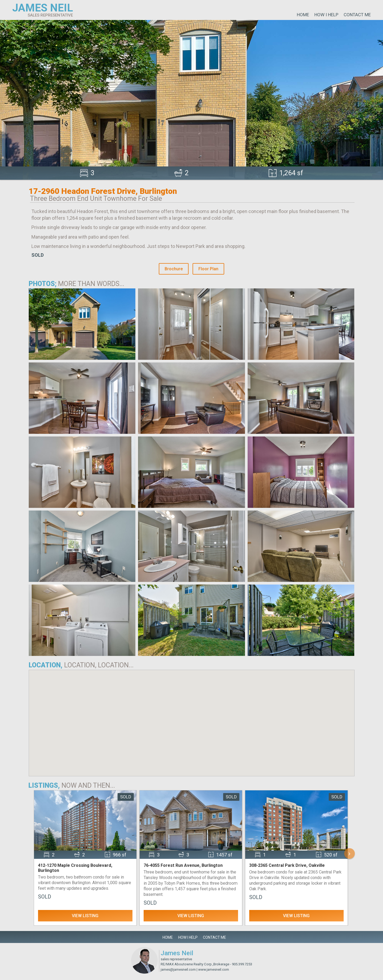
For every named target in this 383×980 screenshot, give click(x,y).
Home (303, 15)
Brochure (174, 269)
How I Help (326, 15)
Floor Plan (208, 269)
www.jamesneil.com (214, 969)
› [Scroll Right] (349, 853)
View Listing (85, 916)
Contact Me (357, 15)
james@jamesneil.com (178, 969)
